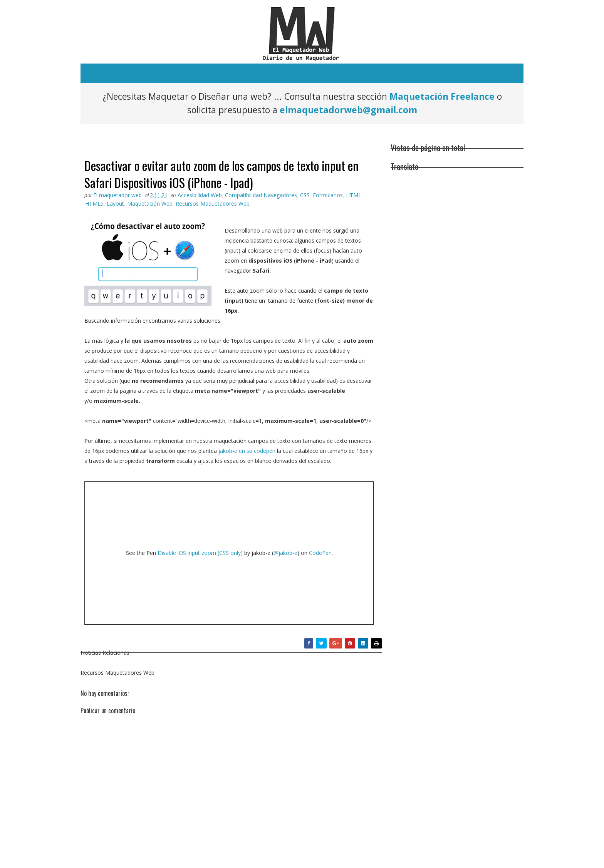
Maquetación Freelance (442, 96)
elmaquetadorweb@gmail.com (348, 110)
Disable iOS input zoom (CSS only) (200, 553)
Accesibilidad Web (200, 195)
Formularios (328, 195)
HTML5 (94, 204)
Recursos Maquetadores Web (213, 204)
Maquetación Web (150, 204)
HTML (354, 195)
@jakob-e (285, 553)
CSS (305, 195)
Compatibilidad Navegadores (261, 195)
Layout (115, 204)
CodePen (320, 553)
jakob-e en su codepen (247, 451)
